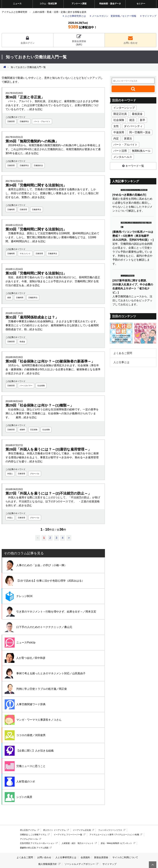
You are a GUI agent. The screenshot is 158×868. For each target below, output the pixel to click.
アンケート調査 (79, 4)
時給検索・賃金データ (110, 4)
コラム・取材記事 (48, 4)
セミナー (141, 4)
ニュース (17, 4)
